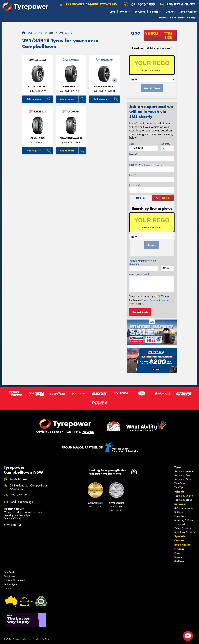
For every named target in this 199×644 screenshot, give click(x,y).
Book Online (189, 12)
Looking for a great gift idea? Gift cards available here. (113, 472)
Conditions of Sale (41, 639)
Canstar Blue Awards (15, 581)
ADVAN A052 (38, 138)
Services (140, 12)
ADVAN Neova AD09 (71, 138)
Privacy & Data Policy (22, 639)
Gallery (191, 18)
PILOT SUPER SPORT (104, 86)
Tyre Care (179, 483)
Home (27, 33)
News (181, 18)
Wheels (125, 12)
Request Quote (140, 312)
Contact (171, 12)
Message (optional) (139, 274)
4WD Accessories (184, 508)
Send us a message (21, 502)
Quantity (166, 144)
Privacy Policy (148, 300)
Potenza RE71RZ (38, 86)
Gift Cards (9, 572)
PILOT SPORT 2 (71, 86)
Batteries (179, 512)
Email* (133, 175)
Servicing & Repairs (185, 520)
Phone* (147, 165)
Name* (133, 154)
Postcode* (135, 185)
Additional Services (185, 532)
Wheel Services (183, 528)
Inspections (180, 516)
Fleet (173, 18)
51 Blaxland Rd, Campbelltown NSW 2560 (29, 487)
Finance (163, 18)
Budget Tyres (11, 585)
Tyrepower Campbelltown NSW (90, 4)
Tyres (112, 12)
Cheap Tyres (10, 589)
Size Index (9, 576)
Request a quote (178, 4)
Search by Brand (183, 479)
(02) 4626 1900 (143, 4)
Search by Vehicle (184, 471)
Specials (155, 12)
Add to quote (34, 99)
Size (132, 144)
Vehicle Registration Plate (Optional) (143, 262)
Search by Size (182, 475)
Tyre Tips (179, 487)
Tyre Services (181, 524)
